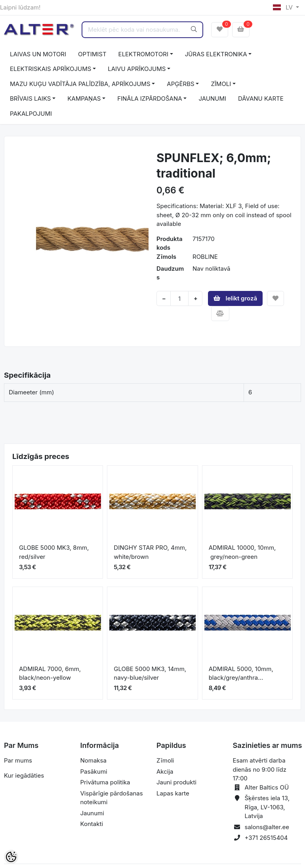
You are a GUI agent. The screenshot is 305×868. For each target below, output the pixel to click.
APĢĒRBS (180, 84)
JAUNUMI (212, 98)
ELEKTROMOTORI (143, 54)
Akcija (165, 771)
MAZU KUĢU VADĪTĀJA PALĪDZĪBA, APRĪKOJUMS (80, 84)
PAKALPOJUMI (31, 114)
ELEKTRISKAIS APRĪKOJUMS (51, 69)
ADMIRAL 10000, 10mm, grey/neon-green (242, 552)
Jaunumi (92, 813)
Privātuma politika (105, 782)
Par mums (18, 760)
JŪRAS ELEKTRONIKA (216, 54)
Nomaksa (93, 760)
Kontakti (92, 824)
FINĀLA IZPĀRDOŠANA (150, 98)
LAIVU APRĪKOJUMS (137, 69)
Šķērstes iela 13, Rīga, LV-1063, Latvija (267, 807)
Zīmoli (165, 760)
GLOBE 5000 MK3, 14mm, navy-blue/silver (150, 673)
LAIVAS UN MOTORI (38, 54)
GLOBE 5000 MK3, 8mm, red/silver (54, 552)
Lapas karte (173, 793)
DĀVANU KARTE (261, 98)
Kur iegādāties (24, 775)
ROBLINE (205, 257)
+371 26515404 (266, 838)
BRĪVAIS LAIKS (30, 98)
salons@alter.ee (267, 827)
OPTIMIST (92, 54)
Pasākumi (94, 771)
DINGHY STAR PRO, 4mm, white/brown (150, 552)
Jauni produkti (176, 782)
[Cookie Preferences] (11, 857)
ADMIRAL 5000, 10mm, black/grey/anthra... (241, 673)
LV (284, 7)
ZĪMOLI (221, 84)
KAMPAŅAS (84, 98)
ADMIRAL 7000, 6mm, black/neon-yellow (50, 673)
